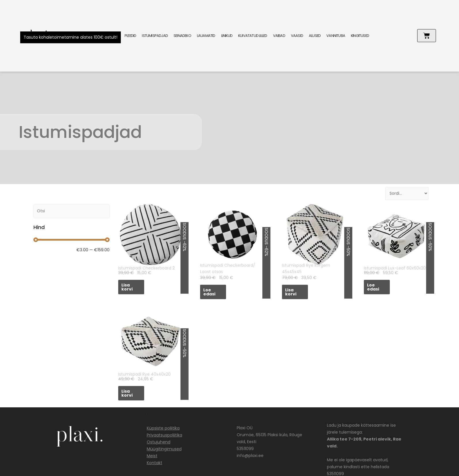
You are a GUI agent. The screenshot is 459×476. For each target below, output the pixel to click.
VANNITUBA (336, 36)
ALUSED (315, 36)
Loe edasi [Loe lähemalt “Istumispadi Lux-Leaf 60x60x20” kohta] (373, 287)
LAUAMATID (206, 36)
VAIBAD (279, 36)
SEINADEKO (182, 36)
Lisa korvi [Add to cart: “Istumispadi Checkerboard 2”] (127, 287)
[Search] (72, 211)
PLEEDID (130, 36)
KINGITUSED (360, 36)
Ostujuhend (159, 442)
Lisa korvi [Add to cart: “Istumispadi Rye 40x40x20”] (127, 393)
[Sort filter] (407, 193)
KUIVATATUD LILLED (253, 36)
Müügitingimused (164, 449)
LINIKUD (227, 36)
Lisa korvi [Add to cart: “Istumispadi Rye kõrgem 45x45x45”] (291, 292)
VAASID (297, 36)
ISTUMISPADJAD (155, 36)
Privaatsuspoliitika (164, 435)
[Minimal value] (72, 240)
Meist (152, 456)
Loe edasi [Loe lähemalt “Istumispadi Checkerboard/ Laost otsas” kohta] (209, 292)
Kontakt (155, 463)
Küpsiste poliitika (163, 428)
